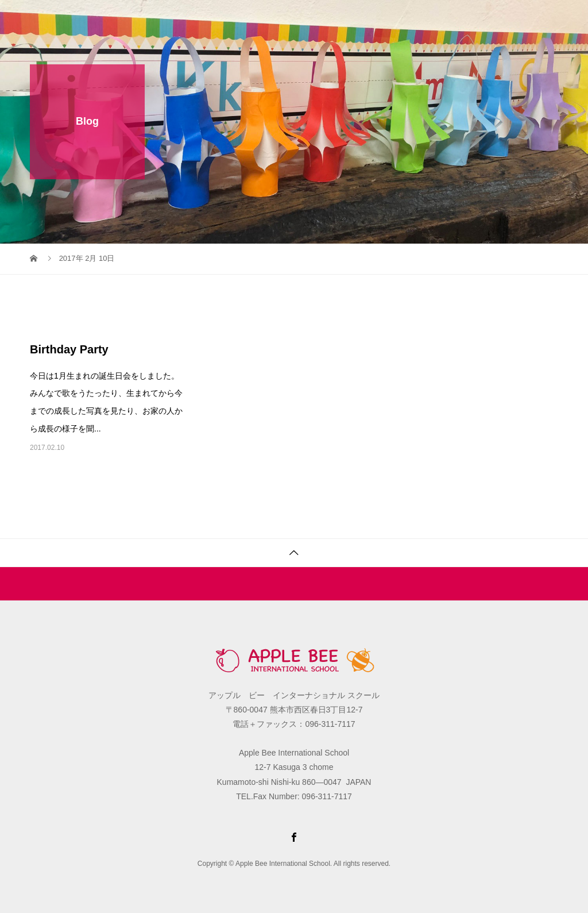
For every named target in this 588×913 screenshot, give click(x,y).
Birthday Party (69, 349)
